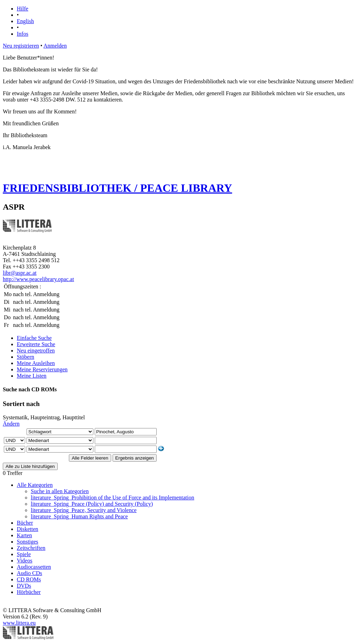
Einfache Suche (34, 338)
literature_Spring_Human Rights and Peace (79, 516)
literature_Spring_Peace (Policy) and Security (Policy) (92, 504)
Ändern (11, 424)
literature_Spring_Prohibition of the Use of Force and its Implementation (112, 498)
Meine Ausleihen (36, 363)
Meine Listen (32, 376)
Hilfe (23, 9)
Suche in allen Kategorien (60, 491)
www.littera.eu (19, 623)
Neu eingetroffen (36, 351)
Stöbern (26, 357)
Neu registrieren (21, 46)
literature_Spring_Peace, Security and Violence (84, 510)
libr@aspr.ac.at (20, 273)
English (25, 21)
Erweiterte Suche (36, 344)
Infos (23, 34)
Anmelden (55, 46)
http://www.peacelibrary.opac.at (38, 279)
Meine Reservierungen (42, 369)
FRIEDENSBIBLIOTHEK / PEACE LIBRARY (117, 188)
